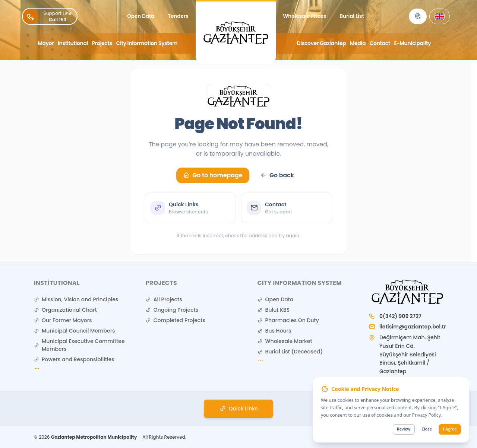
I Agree (450, 429)
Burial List (352, 16)
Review (404, 429)
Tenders (178, 16)
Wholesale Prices (305, 16)
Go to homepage (213, 175)
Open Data (141, 16)
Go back (277, 175)
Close (427, 429)
